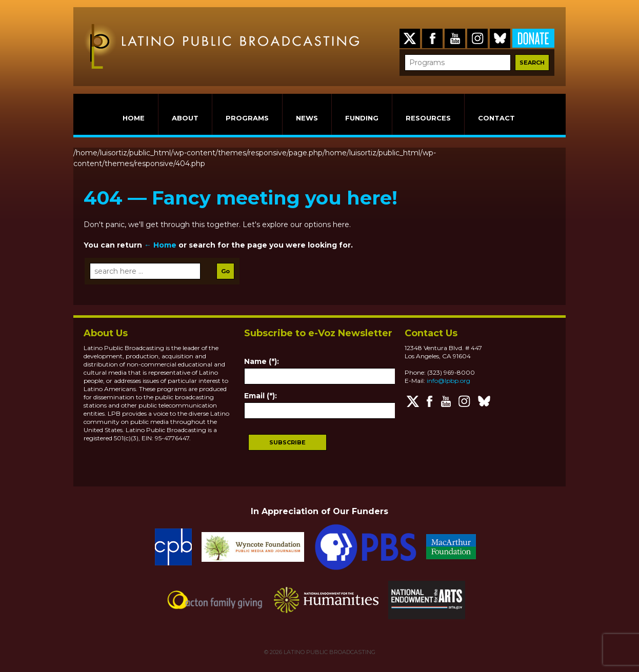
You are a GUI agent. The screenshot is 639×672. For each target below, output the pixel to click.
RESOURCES (428, 118)
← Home (160, 245)
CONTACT (496, 118)
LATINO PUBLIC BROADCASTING (329, 652)
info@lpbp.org (448, 381)
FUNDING (362, 118)
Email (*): (261, 396)
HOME (134, 118)
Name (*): (262, 361)
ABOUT (185, 118)
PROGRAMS (247, 118)
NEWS (307, 118)
